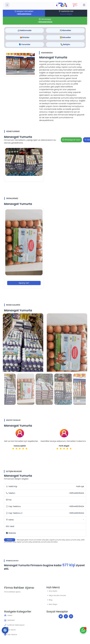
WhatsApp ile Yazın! (71, 140)
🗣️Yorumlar (25, 44)
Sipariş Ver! (24, 283)
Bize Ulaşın (53, 604)
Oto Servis (11, 630)
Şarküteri (11, 620)
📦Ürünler (25, 37)
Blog (51, 600)
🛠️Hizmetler (65, 30)
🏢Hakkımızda (24, 30)
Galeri (10, 615)
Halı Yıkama (12, 635)
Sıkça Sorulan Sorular (57, 595)
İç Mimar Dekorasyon (16, 625)
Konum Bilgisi (66, 14)
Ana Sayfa (53, 591)
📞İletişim (65, 44)
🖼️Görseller (65, 37)
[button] (84, 343)
